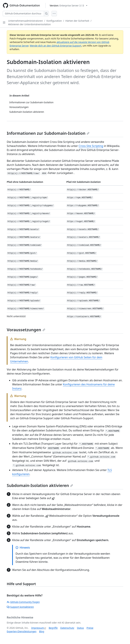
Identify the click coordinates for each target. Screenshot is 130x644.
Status (80, 628)
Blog (42, 631)
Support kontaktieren (20, 607)
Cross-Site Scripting (91, 146)
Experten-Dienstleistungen (22, 631)
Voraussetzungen (26, 330)
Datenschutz (67, 628)
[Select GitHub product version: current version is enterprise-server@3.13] (69, 6)
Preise (90, 628)
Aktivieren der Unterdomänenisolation (29, 24)
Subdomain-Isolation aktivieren (40, 485)
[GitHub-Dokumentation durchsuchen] (23, 14)
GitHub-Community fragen (23, 602)
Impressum (38, 628)
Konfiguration (54, 21)
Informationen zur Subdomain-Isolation (48, 133)
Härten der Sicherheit (77, 21)
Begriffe (53, 628)
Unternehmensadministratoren (25, 21)
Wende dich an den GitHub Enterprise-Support (56, 46)
